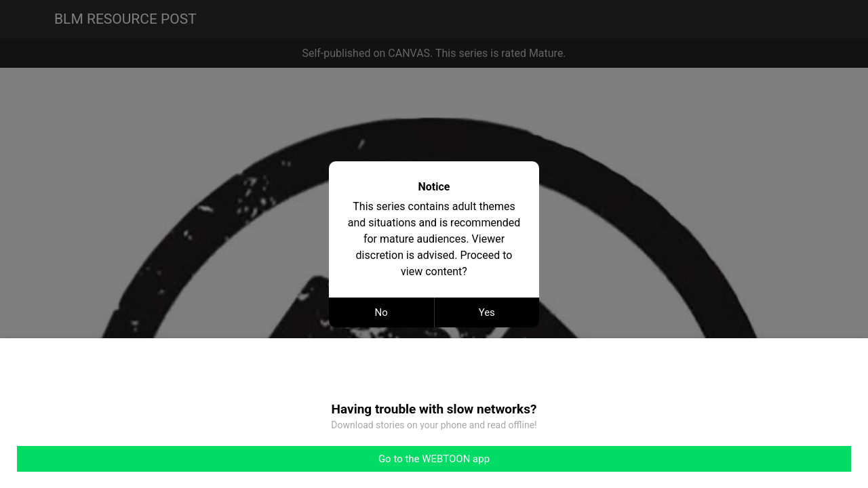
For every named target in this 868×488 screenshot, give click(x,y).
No (381, 312)
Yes (487, 312)
